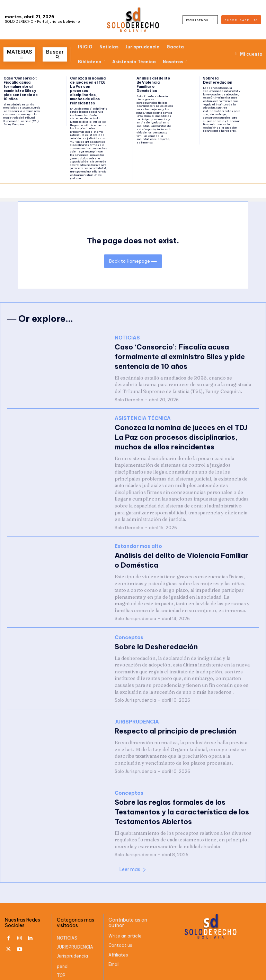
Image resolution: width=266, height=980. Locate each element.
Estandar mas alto (138, 536)
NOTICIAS (127, 343)
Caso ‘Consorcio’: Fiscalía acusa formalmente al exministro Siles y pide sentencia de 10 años (21, 89)
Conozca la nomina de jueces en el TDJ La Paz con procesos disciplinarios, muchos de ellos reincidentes (88, 91)
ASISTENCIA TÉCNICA (143, 414)
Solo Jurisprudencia (135, 604)
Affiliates (118, 934)
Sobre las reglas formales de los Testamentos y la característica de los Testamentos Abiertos (181, 792)
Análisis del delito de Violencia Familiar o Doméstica (153, 85)
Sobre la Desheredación (218, 80)
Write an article (125, 915)
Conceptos (129, 623)
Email (114, 943)
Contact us (120, 924)
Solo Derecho (129, 391)
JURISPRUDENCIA (137, 707)
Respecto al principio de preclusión (165, 715)
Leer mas (133, 848)
